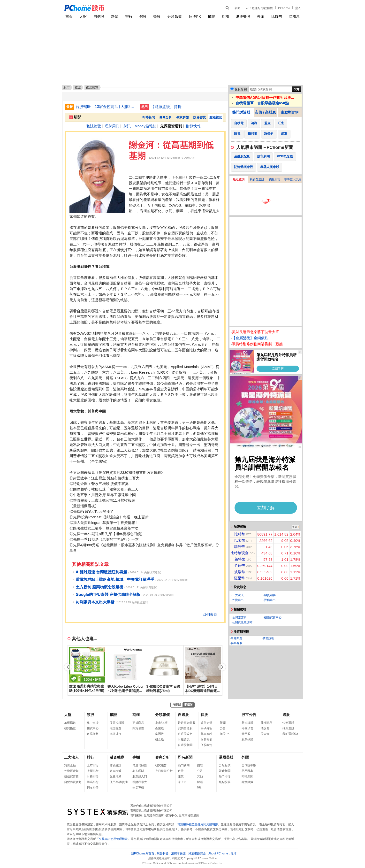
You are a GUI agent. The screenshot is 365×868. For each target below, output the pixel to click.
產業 (181, 776)
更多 (295, 527)
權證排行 (115, 734)
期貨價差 (138, 728)
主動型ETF (290, 112)
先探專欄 (138, 788)
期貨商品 (138, 723)
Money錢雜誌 (145, 126)
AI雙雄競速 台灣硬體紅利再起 (101, 572)
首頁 (69, 16)
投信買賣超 (71, 776)
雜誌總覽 (94, 126)
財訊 (127, 126)
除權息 (294, 16)
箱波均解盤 (140, 765)
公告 (223, 728)
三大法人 (238, 595)
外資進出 (238, 600)
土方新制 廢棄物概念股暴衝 (99, 587)
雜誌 (78, 87)
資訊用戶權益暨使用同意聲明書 (198, 824)
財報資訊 (184, 739)
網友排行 (93, 788)
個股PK (195, 16)
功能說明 (268, 638)
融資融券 (270, 595)
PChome (284, 8)
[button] (222, 667)
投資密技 (199, 117)
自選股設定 (185, 734)
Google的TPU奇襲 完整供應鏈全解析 (108, 595)
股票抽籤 (247, 739)
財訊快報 (193, 126)
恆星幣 (240, 578)
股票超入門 (140, 776)
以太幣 (240, 540)
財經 (200, 782)
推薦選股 (288, 728)
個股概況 (206, 745)
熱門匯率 (247, 771)
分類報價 (175, 16)
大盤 (83, 16)
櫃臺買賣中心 (273, 617)
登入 (298, 8)
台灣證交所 (239, 617)
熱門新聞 (184, 765)
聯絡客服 (236, 643)
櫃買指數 (70, 728)
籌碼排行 (93, 782)
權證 (211, 16)
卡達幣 (240, 565)
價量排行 (275, 179)
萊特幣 (240, 559)
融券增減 (115, 776)
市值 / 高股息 (266, 112)
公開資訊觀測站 (242, 622)
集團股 (160, 734)
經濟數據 (247, 782)
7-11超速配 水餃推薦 (259, 8)
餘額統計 (115, 765)
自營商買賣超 (73, 782)
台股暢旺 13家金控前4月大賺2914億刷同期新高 (106, 107)
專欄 (136, 757)
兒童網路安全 (197, 853)
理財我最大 (140, 782)
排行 (129, 16)
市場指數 (93, 734)
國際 (200, 765)
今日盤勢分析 (164, 771)
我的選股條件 (291, 734)
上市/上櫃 (161, 723)
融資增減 (115, 771)
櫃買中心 (93, 728)
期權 (225, 16)
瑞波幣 (240, 547)
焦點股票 (225, 782)
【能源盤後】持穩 (166, 107)
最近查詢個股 (187, 723)
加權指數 (70, 723)
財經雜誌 (216, 117)
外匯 (261, 16)
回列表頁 (210, 614)
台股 (181, 771)
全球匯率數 (249, 765)
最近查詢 (239, 179)
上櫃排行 (93, 771)
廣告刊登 (163, 853)
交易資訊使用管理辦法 (113, 839)
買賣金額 (70, 765)
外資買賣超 (71, 771)
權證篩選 (115, 728)
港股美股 (243, 16)
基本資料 (206, 734)
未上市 (182, 782)
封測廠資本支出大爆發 (95, 602)
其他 (200, 776)
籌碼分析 (206, 728)
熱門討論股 (241, 112)
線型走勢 (206, 723)
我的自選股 (257, 179)
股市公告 (249, 715)
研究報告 (161, 765)
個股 (204, 715)
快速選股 (288, 723)
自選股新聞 (185, 745)
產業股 (160, 728)
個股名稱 (241, 89)
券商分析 (166, 117)
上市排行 (93, 765)
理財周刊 (112, 126)
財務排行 (93, 776)
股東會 (265, 734)
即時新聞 (149, 117)
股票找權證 (117, 723)
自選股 (99, 16)
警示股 (246, 734)
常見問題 (236, 638)
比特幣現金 (240, 553)
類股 (157, 16)
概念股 (160, 739)
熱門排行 (225, 776)
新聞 (237, 8)
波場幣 (240, 572)
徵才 (234, 853)
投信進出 (270, 600)
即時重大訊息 (293, 179)
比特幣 (277, 16)
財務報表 (206, 739)
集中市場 (93, 723)
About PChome (218, 853)
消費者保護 (178, 853)
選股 (143, 16)
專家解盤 (182, 117)
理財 (200, 788)
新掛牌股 (247, 723)
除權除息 (266, 723)
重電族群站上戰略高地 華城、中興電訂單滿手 (115, 580)
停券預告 (247, 728)
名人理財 (138, 771)
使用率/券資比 (119, 782)
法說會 (265, 728)
